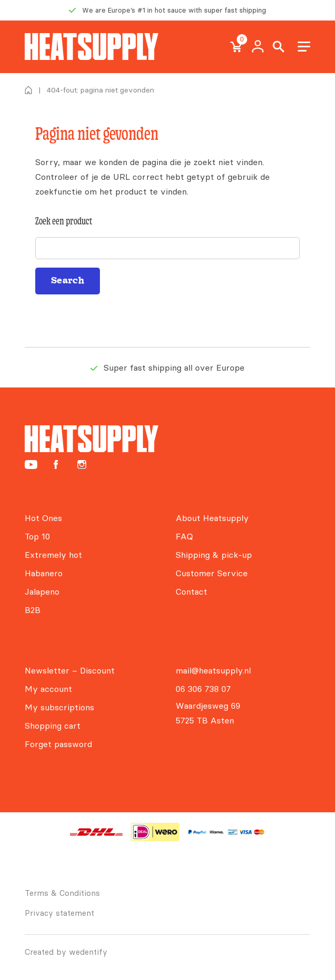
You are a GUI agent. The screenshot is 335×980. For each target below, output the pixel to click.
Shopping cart (53, 726)
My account (48, 689)
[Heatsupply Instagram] (82, 465)
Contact (191, 591)
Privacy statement (59, 913)
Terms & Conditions (62, 893)
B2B (33, 610)
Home (28, 90)
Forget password (58, 744)
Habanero (44, 573)
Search (279, 47)
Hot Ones (43, 518)
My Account (258, 47)
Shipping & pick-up (214, 555)
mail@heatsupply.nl (213, 670)
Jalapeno (42, 591)
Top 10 (37, 536)
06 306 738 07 (203, 689)
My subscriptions (59, 707)
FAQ (184, 536)
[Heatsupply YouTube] (31, 465)
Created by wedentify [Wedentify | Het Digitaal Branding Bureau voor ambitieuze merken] (66, 952)
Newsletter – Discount (70, 670)
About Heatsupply (212, 518)
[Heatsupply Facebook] (56, 465)
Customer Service (212, 573)
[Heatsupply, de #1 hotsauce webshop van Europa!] (92, 47)
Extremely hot (53, 555)
